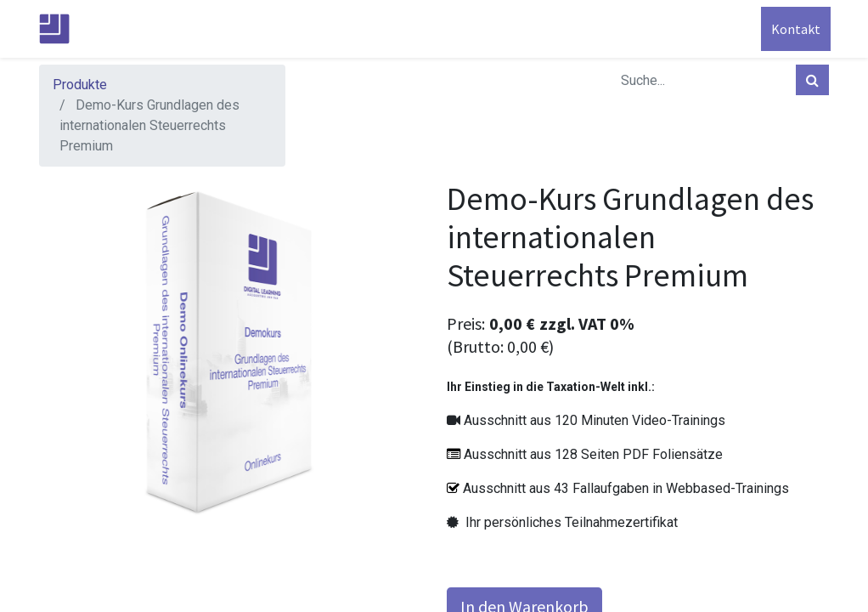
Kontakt (794, 29)
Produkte (80, 85)
